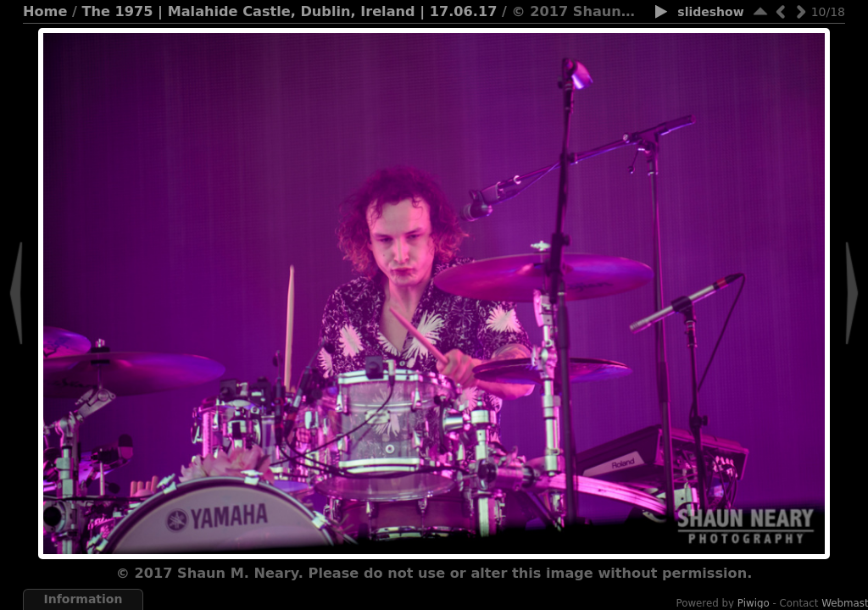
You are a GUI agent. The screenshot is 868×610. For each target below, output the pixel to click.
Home (45, 11)
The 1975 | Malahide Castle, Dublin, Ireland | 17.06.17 (290, 11)
